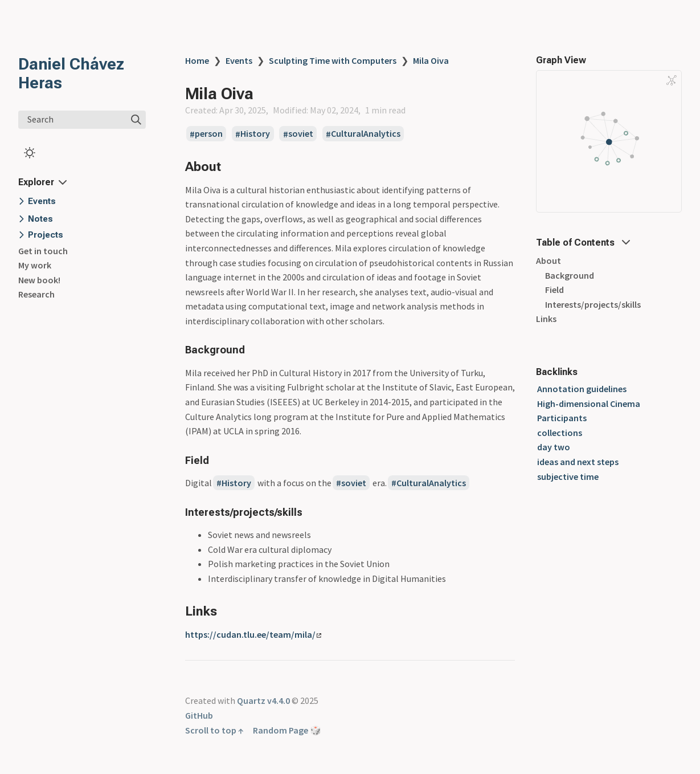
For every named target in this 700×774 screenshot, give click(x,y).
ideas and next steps (578, 462)
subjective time (568, 476)
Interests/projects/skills (593, 304)
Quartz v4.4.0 (263, 700)
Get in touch (43, 251)
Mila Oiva (431, 60)
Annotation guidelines (582, 389)
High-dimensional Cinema (589, 404)
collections (560, 433)
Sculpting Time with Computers (333, 60)
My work (35, 265)
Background (570, 275)
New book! (39, 280)
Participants (562, 418)
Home (197, 60)
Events (239, 60)
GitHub (199, 715)
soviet (301, 134)
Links (546, 319)
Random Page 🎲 (287, 730)
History (255, 134)
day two (554, 447)
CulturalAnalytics (366, 134)
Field (554, 290)
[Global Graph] (672, 80)
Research (36, 294)
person (209, 134)
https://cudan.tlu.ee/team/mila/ (253, 634)
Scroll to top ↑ (214, 730)
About (548, 260)
